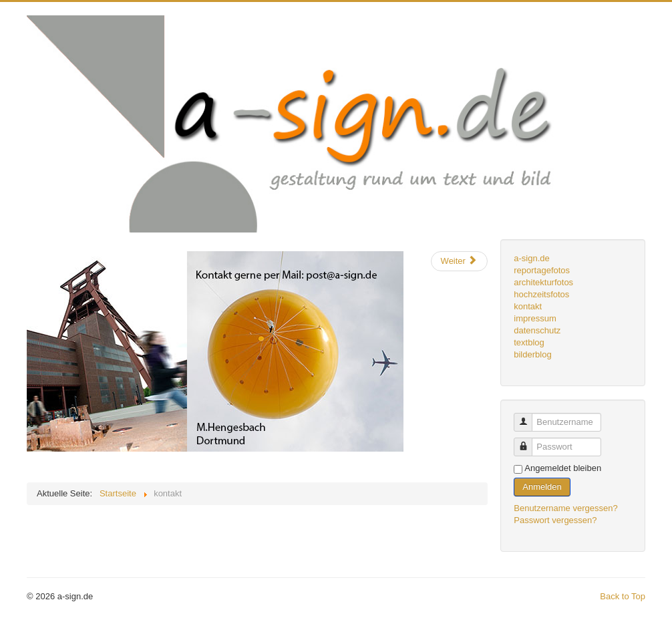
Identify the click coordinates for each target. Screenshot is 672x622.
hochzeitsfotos (541, 294)
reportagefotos (542, 270)
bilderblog (532, 354)
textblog (529, 342)
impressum (535, 318)
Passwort (528, 441)
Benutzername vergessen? (565, 508)
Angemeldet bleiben (563, 468)
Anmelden (542, 487)
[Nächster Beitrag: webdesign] (459, 261)
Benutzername (528, 417)
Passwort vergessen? (555, 520)
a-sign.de (531, 258)
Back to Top (623, 596)
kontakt (528, 306)
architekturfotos (543, 282)
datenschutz (537, 330)
